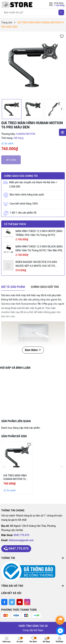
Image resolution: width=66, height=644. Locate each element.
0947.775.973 (21, 535)
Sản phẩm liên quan (16, 421)
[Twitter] (12, 602)
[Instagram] (27, 602)
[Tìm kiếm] (61, 12)
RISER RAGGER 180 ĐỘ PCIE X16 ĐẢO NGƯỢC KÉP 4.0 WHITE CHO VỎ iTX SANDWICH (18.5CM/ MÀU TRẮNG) (36, 264)
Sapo (40, 630)
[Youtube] (20, 602)
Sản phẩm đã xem (14, 436)
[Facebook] (4, 602)
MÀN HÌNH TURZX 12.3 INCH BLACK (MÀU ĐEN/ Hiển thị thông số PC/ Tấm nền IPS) (39, 248)
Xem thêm (33, 350)
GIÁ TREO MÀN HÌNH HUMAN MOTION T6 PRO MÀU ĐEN (15, 477)
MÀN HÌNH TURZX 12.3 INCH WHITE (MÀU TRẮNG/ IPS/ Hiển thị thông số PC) (39, 233)
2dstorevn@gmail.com (21, 540)
